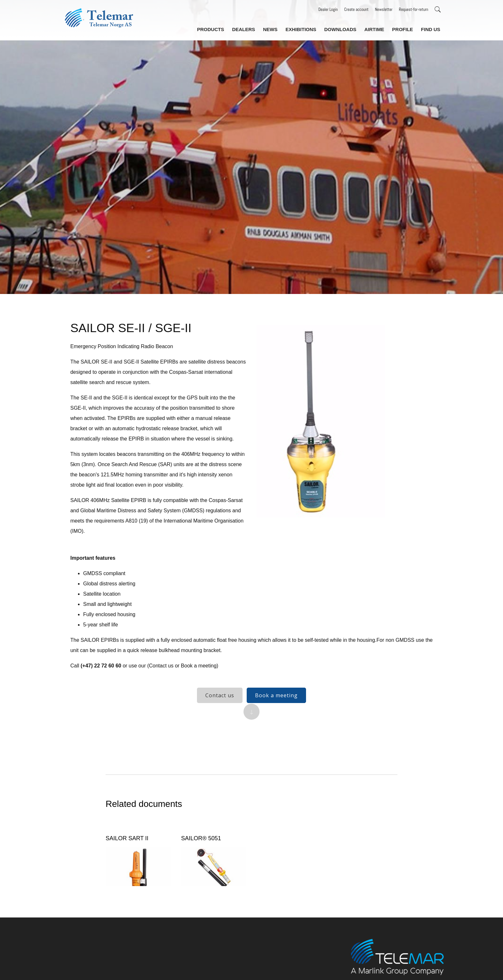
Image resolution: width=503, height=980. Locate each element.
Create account (356, 9)
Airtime (376, 29)
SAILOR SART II (130, 852)
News (275, 29)
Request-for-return (414, 9)
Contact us (220, 700)
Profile (404, 29)
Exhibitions (304, 29)
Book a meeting (276, 700)
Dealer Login (328, 9)
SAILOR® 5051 (203, 852)
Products (217, 29)
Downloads (343, 29)
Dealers (249, 29)
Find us (431, 29)
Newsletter (384, 9)
